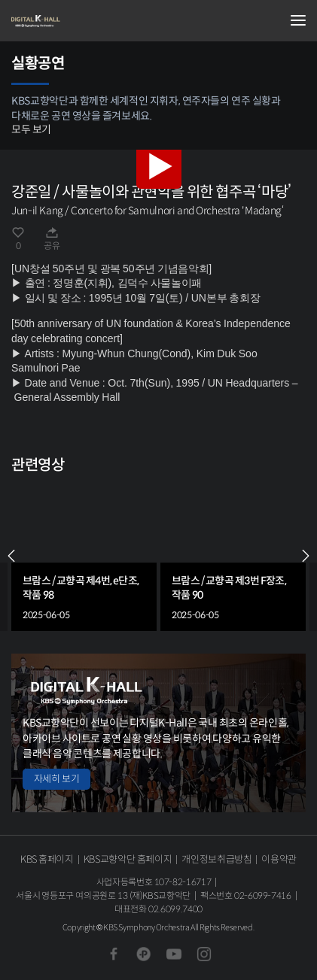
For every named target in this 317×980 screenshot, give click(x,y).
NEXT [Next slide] (306, 556)
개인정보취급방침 (216, 859)
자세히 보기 (56, 779)
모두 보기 (31, 129)
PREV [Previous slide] (11, 556)
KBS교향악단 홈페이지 (128, 859)
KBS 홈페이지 (47, 859)
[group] (84, 556)
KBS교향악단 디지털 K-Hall (87, 21)
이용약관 (279, 859)
